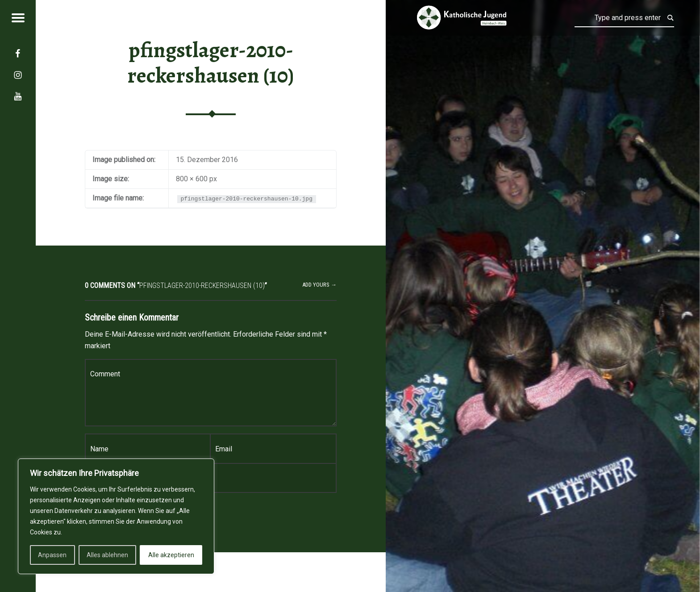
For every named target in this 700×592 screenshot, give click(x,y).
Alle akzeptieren (171, 555)
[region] (116, 517)
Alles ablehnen (107, 555)
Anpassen (52, 555)
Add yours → (319, 285)
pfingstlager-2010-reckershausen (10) (211, 63)
